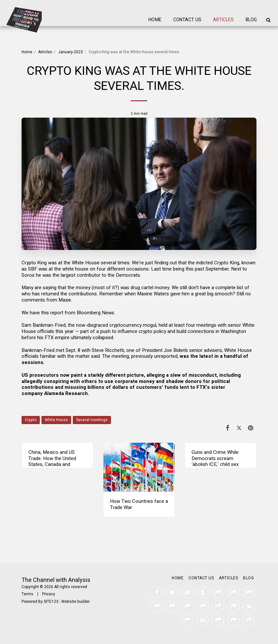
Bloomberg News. (96, 313)
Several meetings (92, 420)
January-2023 (70, 52)
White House (56, 420)
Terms (27, 594)
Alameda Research (66, 393)
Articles (45, 52)
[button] (268, 20)
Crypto (31, 420)
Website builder (76, 602)
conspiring (56, 381)
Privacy (49, 594)
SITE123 (51, 602)
